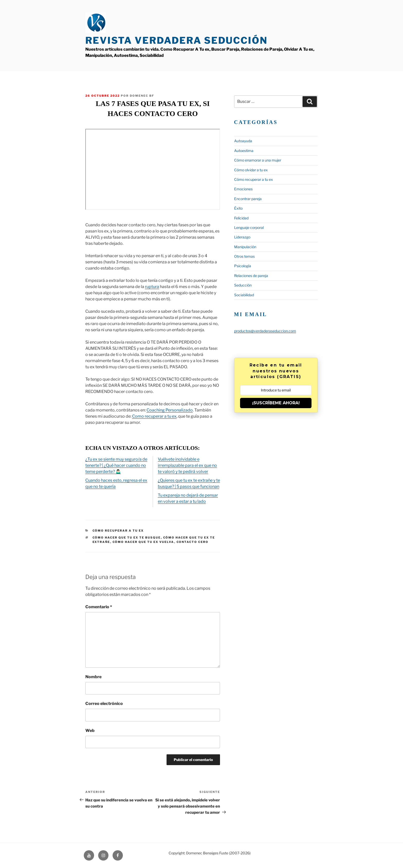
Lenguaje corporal (249, 227)
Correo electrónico (104, 704)
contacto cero (193, 542)
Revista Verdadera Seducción (176, 40)
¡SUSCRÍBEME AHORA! (276, 403)
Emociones (243, 189)
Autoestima (244, 151)
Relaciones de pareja (251, 276)
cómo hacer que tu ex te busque (127, 538)
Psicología (243, 266)
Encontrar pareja (248, 199)
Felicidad (241, 218)
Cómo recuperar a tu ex (118, 531)
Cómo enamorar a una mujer (258, 160)
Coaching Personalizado (170, 410)
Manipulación (245, 247)
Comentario (99, 607)
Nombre (93, 677)
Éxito (238, 208)
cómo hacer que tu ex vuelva (143, 542)
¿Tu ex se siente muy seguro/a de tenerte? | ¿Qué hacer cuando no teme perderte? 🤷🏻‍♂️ (116, 465)
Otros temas (244, 256)
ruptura (152, 287)
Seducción (243, 285)
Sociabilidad (244, 295)
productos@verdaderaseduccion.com (265, 331)
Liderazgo (242, 237)
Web (90, 731)
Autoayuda (243, 141)
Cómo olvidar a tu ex (251, 170)
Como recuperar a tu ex (154, 416)
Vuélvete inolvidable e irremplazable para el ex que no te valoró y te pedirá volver (187, 465)
